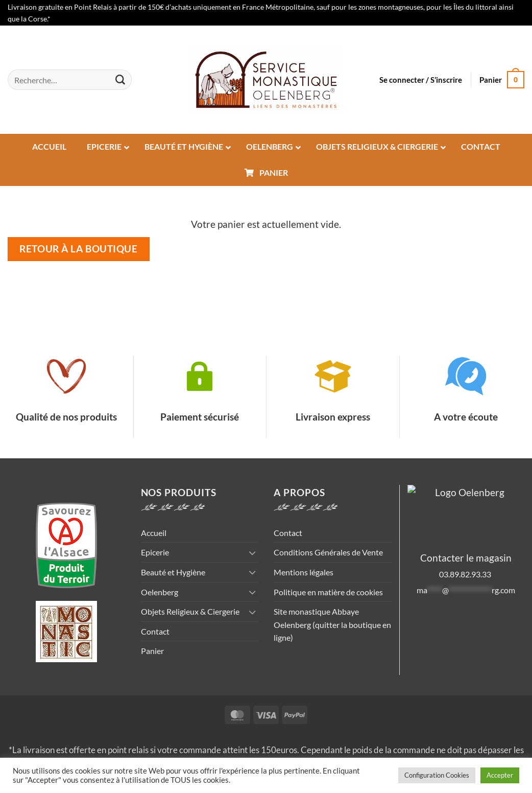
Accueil (154, 533)
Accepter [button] (500, 775)
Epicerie (155, 552)
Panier (152, 651)
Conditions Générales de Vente (328, 552)
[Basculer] (252, 553)
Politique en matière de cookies (328, 592)
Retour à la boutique (78, 249)
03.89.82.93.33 (466, 574)
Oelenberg (160, 592)
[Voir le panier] (502, 80)
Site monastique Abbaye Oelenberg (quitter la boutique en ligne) (332, 624)
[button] (421, 80)
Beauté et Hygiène (173, 572)
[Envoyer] (120, 80)
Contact (155, 631)
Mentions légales (304, 572)
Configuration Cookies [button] (437, 775)
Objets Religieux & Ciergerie (190, 611)
